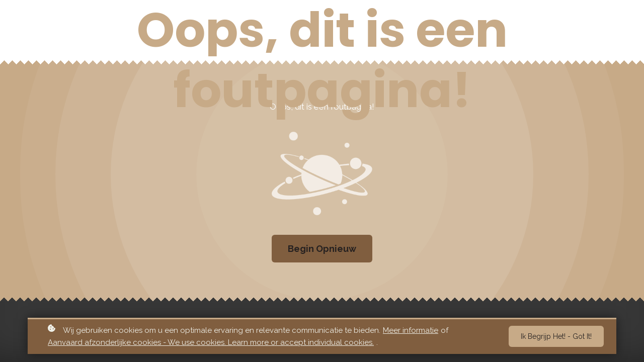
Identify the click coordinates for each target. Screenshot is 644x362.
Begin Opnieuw (322, 249)
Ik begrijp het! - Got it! (556, 338)
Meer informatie (411, 331)
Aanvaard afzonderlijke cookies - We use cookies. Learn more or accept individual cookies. (211, 344)
